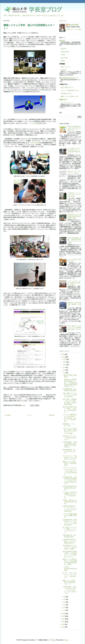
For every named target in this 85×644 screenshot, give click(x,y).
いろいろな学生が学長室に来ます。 (74, 260)
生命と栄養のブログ (66, 87)
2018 (63, 354)
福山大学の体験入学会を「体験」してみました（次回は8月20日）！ (70, 409)
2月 (64, 607)
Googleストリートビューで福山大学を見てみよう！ (70, 438)
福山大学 (62, 41)
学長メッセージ (65, 67)
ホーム (30, 415)
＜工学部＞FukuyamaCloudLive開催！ (70, 569)
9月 (64, 367)
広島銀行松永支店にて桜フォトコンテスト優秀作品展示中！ (70, 541)
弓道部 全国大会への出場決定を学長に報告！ (70, 502)
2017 (63, 357)
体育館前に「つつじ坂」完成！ (69, 425)
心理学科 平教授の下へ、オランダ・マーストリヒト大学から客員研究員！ (70, 509)
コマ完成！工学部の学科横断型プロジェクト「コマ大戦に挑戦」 (70, 495)
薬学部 (63, 61)
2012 (63, 624)
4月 (64, 602)
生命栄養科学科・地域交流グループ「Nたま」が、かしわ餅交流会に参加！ (70, 522)
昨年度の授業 (35, 143)
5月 (64, 599)
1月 (64, 610)
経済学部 (63, 49)
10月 (65, 365)
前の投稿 (52, 415)
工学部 (63, 55)
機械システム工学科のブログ (69, 96)
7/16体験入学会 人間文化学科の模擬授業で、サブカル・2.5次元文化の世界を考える (70, 480)
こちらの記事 (33, 123)
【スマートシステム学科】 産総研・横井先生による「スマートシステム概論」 (70, 431)
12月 (65, 359)
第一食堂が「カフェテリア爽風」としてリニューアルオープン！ (70, 530)
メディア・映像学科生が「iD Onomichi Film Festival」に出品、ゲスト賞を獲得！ (70, 418)
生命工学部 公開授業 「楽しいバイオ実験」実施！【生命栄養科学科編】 (70, 402)
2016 (63, 614)
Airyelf (50, 640)
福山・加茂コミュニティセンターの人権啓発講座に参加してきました (74, 328)
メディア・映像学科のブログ (69, 90)
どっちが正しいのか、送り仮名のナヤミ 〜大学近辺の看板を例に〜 (74, 151)
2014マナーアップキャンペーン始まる (74, 172)
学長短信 (63, 70)
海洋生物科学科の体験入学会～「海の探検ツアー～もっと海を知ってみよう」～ (70, 554)
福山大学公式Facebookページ (69, 78)
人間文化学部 (65, 52)
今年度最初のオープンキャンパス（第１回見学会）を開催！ (70, 547)
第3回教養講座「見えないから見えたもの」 (69, 451)
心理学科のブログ (66, 93)
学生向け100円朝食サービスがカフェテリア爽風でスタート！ (74, 128)
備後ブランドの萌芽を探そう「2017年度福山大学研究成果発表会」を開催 (70, 562)
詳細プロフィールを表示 (74, 29)
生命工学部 (64, 58)
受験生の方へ (63, 100)
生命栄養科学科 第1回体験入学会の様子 (70, 390)
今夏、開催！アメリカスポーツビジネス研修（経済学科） (70, 395)
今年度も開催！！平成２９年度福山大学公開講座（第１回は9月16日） (70, 444)
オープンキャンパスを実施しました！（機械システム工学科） (70, 457)
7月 (64, 373)
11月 (65, 362)
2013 (63, 622)
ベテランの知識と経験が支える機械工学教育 (70, 516)
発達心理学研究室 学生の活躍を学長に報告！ (70, 488)
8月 (64, 370)
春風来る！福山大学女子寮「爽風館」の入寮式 (74, 304)
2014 (63, 619)
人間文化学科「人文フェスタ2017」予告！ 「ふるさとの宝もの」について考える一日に (71, 590)
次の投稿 (8, 415)
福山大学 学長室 (73, 25)
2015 (63, 616)
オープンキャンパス (66, 103)
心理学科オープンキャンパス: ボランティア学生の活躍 (74, 195)
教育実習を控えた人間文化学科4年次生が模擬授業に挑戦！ (74, 216)
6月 (64, 597)
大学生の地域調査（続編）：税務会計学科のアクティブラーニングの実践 (74, 240)
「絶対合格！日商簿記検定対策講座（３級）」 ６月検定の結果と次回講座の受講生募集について (70, 383)
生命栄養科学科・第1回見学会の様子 (69, 536)
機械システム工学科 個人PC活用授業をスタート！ (70, 582)
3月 (64, 605)
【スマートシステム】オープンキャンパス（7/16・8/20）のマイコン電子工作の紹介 (70, 471)
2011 (63, 627)
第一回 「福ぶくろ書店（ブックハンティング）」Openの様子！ (70, 575)
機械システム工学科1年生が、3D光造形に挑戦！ (70, 463)
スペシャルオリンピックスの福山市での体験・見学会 (74, 283)
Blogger (66, 640)
